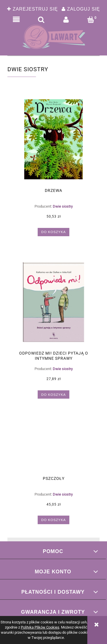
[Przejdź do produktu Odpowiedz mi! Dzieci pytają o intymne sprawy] (53, 302)
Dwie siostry (63, 206)
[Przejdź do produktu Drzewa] (53, 139)
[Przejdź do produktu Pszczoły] (53, 446)
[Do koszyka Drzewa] (53, 232)
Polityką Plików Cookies (40, 627)
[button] (16, 20)
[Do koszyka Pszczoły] (53, 520)
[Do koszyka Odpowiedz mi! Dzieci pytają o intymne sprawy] (53, 394)
